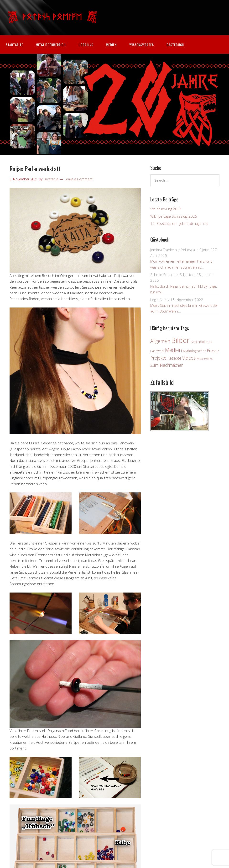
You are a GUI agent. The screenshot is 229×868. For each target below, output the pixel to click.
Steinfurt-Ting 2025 (166, 209)
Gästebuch (175, 45)
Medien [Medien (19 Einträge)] (174, 350)
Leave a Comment (78, 179)
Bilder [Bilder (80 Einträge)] (180, 340)
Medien (111, 45)
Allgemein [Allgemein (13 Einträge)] (160, 341)
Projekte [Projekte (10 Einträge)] (158, 358)
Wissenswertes (142, 45)
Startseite (14, 45)
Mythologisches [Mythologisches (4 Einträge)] (195, 351)
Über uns (86, 45)
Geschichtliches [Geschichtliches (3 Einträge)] (201, 342)
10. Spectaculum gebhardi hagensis (179, 223)
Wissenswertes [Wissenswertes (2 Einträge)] (205, 359)
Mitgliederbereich (51, 45)
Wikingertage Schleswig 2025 (174, 216)
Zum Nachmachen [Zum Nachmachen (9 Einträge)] (167, 365)
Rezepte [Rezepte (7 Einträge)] (174, 358)
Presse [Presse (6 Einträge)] (213, 350)
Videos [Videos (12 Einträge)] (189, 358)
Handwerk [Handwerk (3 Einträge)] (157, 351)
